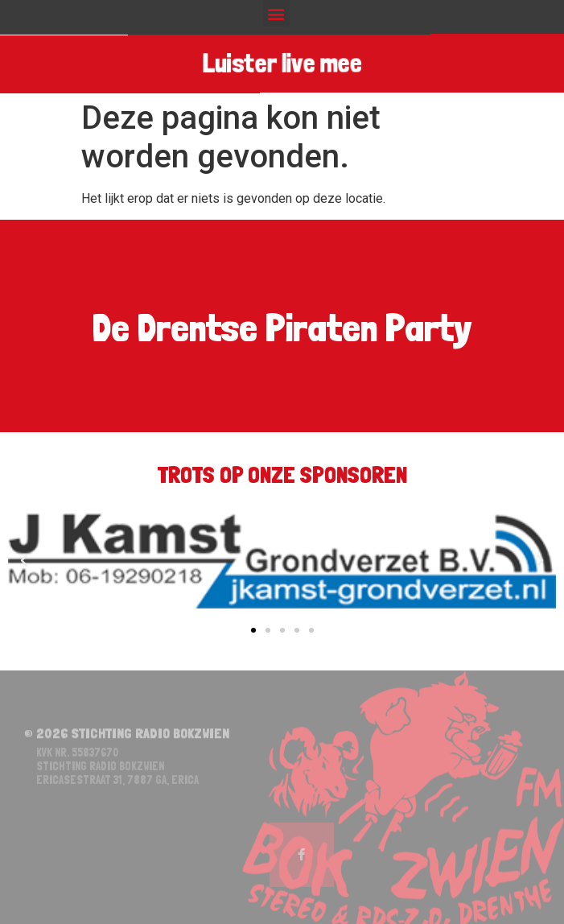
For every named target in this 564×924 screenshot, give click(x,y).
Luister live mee (282, 64)
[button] (276, 13)
